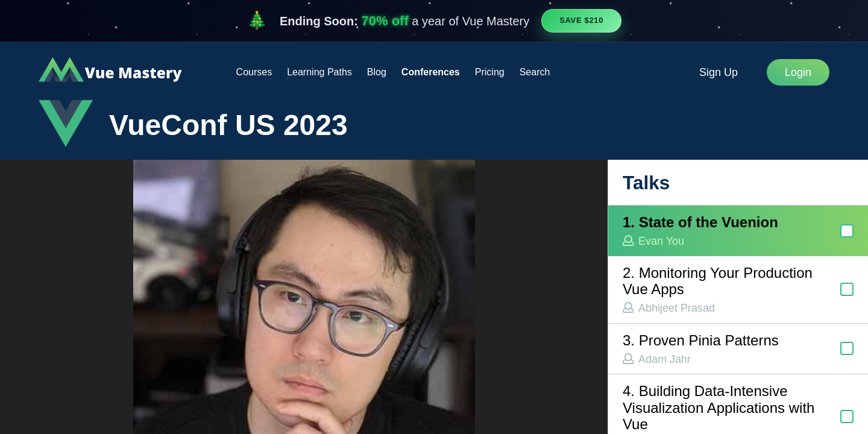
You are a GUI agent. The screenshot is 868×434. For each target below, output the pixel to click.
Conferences (431, 72)
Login (798, 72)
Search (535, 72)
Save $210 (581, 20)
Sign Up (719, 72)
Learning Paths (319, 72)
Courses (254, 72)
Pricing (490, 72)
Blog (377, 72)
